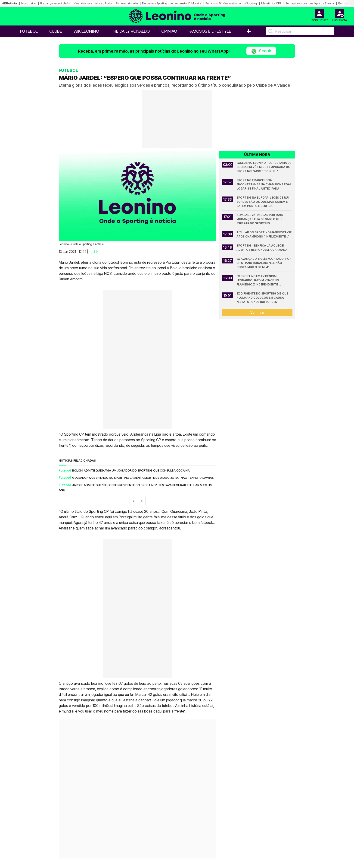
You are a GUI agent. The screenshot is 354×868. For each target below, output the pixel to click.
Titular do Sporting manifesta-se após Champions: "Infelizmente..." (264, 234)
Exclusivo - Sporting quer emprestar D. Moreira (172, 3)
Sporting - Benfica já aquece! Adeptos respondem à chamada (262, 248)
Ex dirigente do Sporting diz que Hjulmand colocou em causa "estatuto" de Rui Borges (263, 298)
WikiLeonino (86, 31)
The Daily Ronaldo (130, 31)
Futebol (29, 31)
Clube (56, 31)
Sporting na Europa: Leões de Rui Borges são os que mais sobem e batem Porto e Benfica (263, 202)
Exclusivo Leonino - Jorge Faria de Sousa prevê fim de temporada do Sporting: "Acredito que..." (264, 167)
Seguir (261, 51)
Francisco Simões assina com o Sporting (231, 3)
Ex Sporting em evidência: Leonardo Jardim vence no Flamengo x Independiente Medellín (258, 280)
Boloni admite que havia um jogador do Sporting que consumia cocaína (131, 470)
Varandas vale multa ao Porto (93, 3)
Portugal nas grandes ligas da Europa (310, 3)
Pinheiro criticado (127, 3)
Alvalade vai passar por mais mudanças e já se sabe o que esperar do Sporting (260, 219)
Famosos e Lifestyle (210, 31)
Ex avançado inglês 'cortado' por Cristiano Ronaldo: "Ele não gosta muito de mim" (264, 263)
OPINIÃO (169, 31)
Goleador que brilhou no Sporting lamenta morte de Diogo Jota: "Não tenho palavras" (144, 478)
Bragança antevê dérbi (55, 3)
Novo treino (29, 3)
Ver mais (257, 312)
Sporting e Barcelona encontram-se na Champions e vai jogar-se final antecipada (264, 184)
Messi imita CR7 (271, 3)
